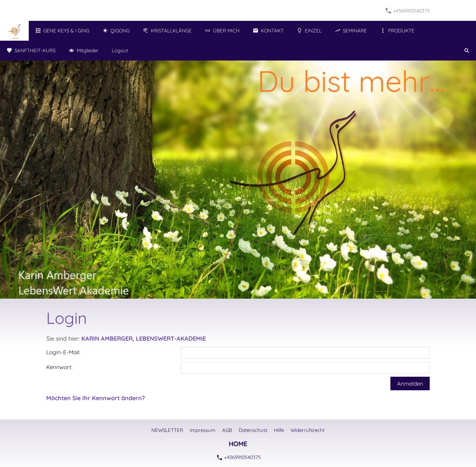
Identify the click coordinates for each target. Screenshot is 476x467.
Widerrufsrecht (308, 430)
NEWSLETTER (167, 430)
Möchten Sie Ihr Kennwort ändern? (96, 398)
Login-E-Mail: (63, 352)
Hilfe (279, 430)
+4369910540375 (408, 11)
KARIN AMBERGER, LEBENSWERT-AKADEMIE (144, 339)
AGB (227, 430)
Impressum (203, 430)
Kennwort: (59, 367)
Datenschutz (253, 430)
